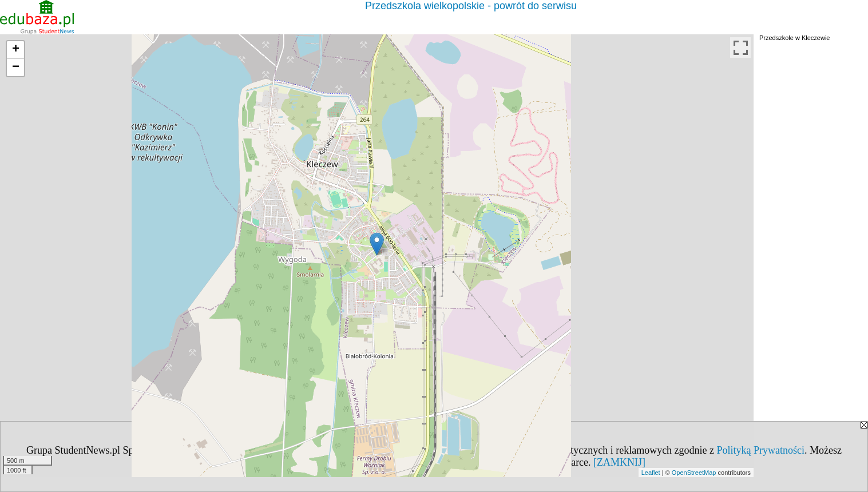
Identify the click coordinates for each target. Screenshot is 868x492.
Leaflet (651, 473)
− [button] (16, 68)
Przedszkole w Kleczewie (795, 38)
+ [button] (16, 50)
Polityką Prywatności (761, 450)
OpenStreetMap (694, 473)
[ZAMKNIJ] (619, 462)
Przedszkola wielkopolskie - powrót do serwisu (471, 6)
